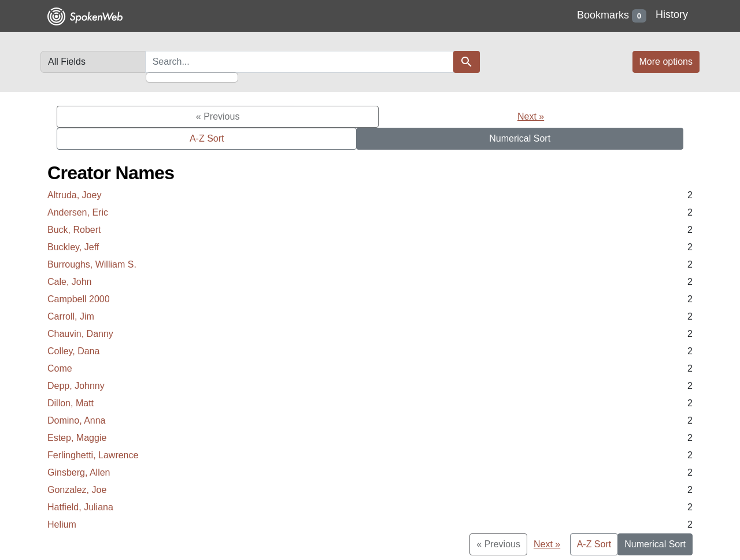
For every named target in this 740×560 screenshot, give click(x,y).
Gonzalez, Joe (77, 490)
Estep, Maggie (77, 438)
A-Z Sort (207, 138)
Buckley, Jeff (73, 247)
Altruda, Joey (74, 195)
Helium (62, 524)
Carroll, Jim (71, 316)
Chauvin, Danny (80, 334)
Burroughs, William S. (92, 264)
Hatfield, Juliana (80, 507)
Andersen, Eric (78, 212)
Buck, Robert (74, 230)
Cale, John (70, 282)
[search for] (299, 62)
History (672, 14)
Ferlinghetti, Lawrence (93, 455)
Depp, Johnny (76, 386)
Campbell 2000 (79, 299)
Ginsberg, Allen (79, 472)
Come (60, 368)
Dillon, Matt (71, 403)
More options (666, 62)
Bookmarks (612, 16)
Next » (531, 116)
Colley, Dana (73, 351)
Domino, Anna (77, 420)
